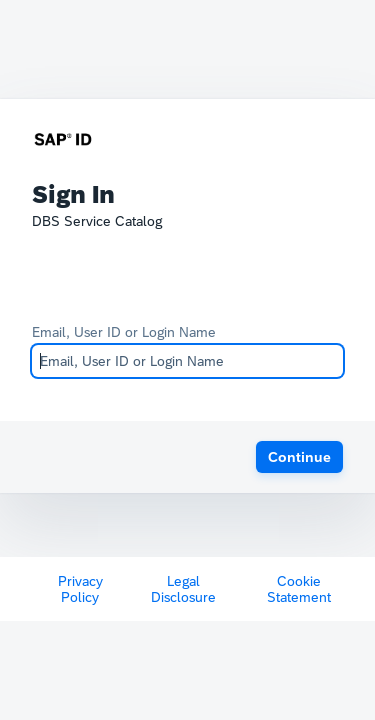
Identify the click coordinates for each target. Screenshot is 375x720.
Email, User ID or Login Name (124, 332)
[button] (299, 457)
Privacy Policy (80, 589)
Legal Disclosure (183, 589)
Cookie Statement (299, 589)
